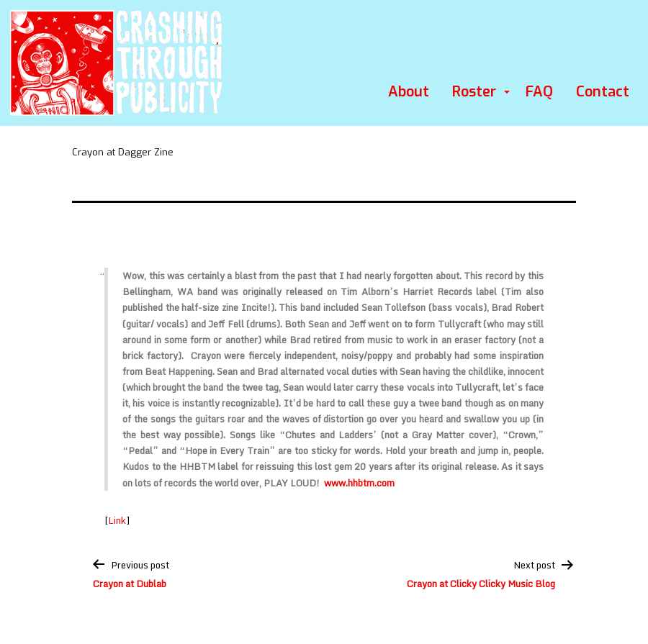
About (409, 92)
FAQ (539, 92)
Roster (474, 92)
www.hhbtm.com (359, 483)
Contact (603, 92)
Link (117, 520)
